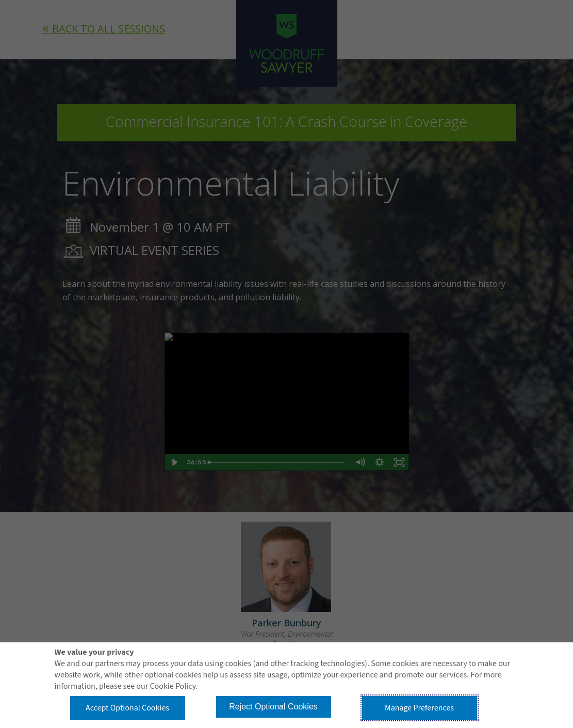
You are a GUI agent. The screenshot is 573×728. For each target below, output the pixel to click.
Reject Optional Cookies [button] (273, 707)
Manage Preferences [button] (419, 708)
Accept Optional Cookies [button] (127, 708)
